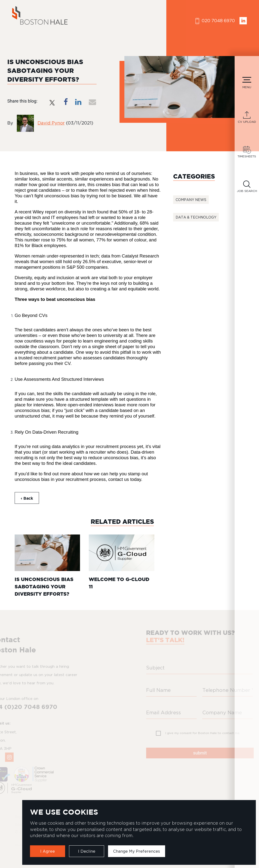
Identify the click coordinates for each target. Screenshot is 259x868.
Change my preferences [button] (137, 851)
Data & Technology (196, 217)
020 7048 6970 (215, 21)
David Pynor (51, 123)
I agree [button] (48, 851)
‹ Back (27, 498)
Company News (191, 200)
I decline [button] (87, 851)
